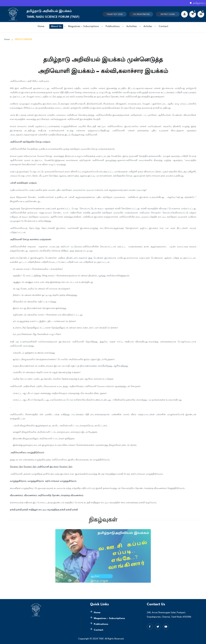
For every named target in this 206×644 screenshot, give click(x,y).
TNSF (101, 639)
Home (41, 26)
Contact (163, 26)
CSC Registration (141, 14)
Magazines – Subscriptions (84, 26)
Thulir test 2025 (115, 14)
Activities (132, 26)
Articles (148, 26)
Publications (113, 26)
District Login (168, 14)
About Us (56, 26)
